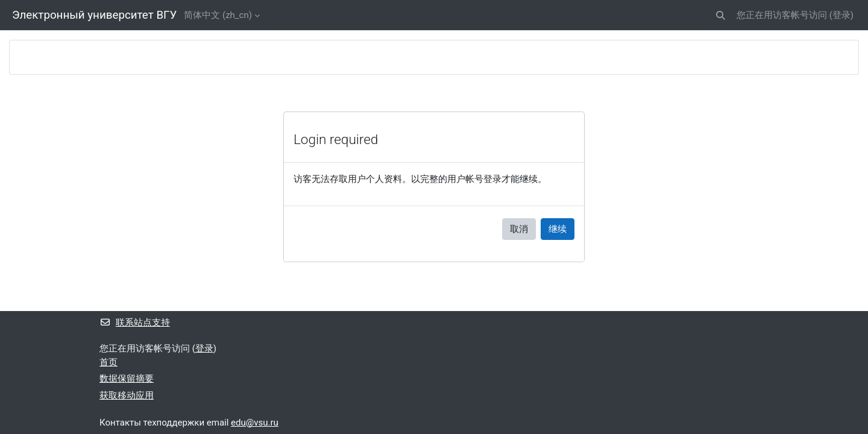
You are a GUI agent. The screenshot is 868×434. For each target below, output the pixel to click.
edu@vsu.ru (255, 423)
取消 (519, 229)
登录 (841, 15)
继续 (558, 229)
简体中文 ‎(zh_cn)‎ (218, 15)
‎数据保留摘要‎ (127, 379)
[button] (721, 15)
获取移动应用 (127, 395)
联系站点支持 (135, 322)
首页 (108, 362)
